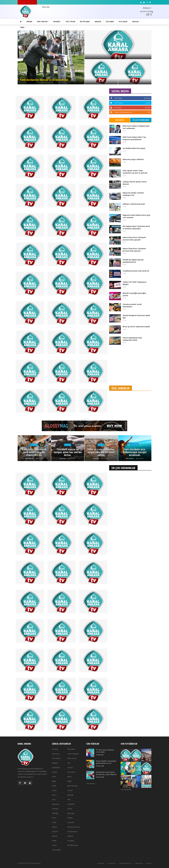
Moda (69, 777)
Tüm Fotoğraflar (126, 790)
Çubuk (70, 809)
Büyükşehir (56, 767)
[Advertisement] (130, 366)
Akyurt (54, 795)
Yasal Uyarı (112, 863)
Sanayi (54, 772)
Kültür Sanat (85, 22)
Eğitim (54, 781)
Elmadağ (55, 813)
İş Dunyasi (56, 754)
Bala (69, 799)
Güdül (54, 822)
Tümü (23, 27)
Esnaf (54, 777)
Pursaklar (71, 841)
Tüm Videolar (91, 784)
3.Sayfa (70, 790)
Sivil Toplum (70, 22)
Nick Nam (96, 458)
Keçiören (55, 832)
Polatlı (54, 841)
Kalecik (55, 827)
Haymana (71, 822)
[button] (143, 8)
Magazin (98, 22)
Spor (69, 763)
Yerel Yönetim (43, 22)
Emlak (54, 786)
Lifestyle (68, 445)
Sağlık (69, 781)
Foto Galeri (123, 22)
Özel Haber (110, 22)
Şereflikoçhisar (73, 845)
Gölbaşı (70, 818)
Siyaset (70, 767)
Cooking (34, 445)
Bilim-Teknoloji (72, 786)
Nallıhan (70, 836)
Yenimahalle (56, 850)
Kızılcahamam (72, 832)
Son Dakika (120, 120)
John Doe (63, 458)
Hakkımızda (139, 863)
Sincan (54, 845)
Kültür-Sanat (72, 758)
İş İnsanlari (71, 772)
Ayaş (54, 799)
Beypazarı (56, 804)
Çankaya (55, 809)
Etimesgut (71, 813)
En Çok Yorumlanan (141, 120)
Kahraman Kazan (74, 827)
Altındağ (70, 795)
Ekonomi (57, 22)
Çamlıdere (71, 804)
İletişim (149, 863)
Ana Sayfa (101, 863)
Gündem (29, 22)
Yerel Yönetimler (73, 754)
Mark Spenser (29, 458)
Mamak (55, 836)
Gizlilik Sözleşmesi (125, 863)
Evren (54, 818)
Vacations (135, 445)
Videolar (135, 22)
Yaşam (54, 790)
